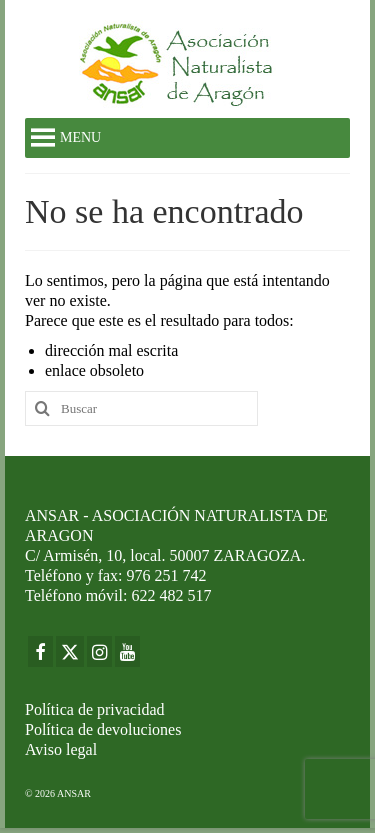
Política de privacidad (95, 709)
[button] (80, 138)
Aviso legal (61, 749)
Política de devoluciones (103, 729)
